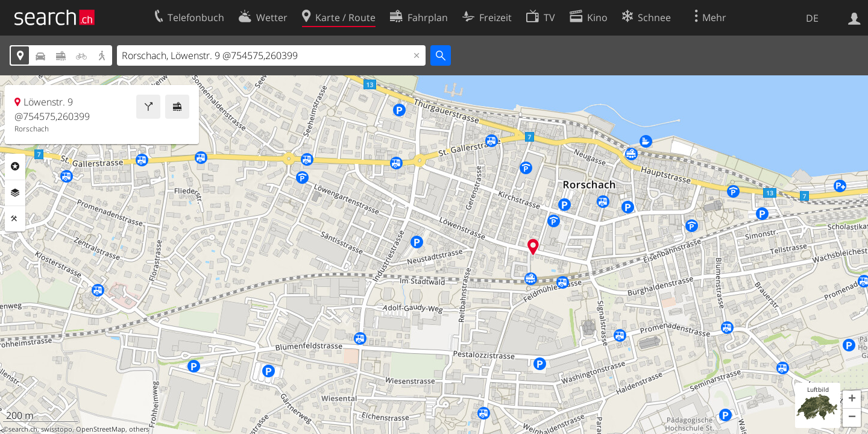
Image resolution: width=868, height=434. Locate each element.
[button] (852, 400)
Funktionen (15, 219)
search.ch (23, 429)
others (139, 429)
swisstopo (57, 429)
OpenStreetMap (101, 429)
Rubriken (15, 166)
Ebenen (15, 193)
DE (812, 18)
